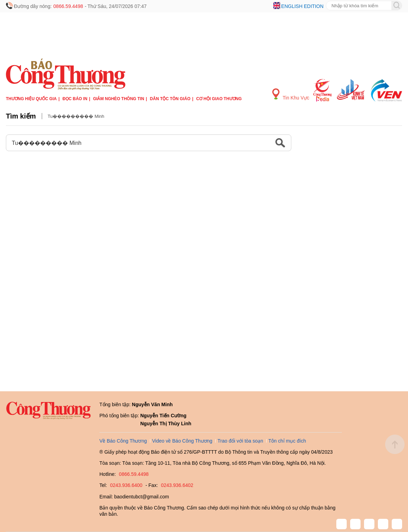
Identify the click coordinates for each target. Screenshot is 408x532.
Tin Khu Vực (291, 94)
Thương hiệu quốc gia (31, 99)
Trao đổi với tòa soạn (240, 441)
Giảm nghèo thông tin (119, 99)
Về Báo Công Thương (123, 441)
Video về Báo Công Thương (182, 441)
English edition (302, 6)
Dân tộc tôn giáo (170, 99)
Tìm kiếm (21, 116)
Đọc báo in (75, 99)
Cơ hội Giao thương (219, 99)
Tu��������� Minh (76, 116)
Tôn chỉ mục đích (287, 441)
